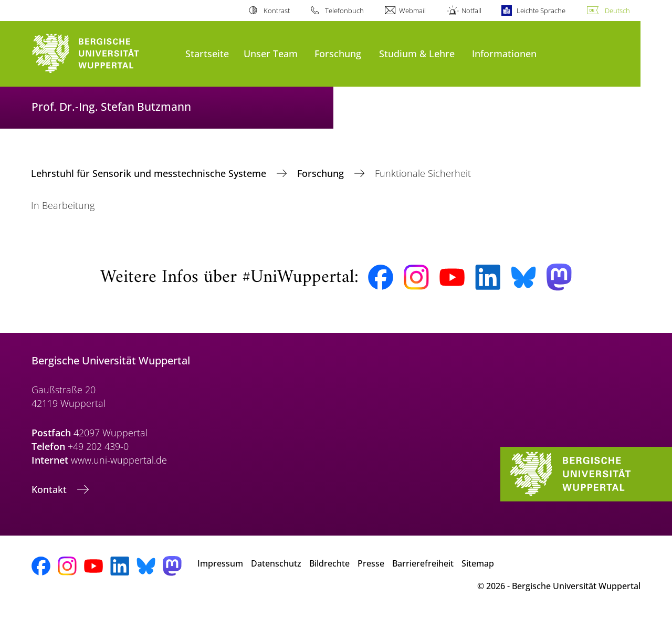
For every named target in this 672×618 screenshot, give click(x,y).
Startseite (207, 53)
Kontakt (50, 489)
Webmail (412, 11)
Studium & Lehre (417, 53)
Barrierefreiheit (423, 563)
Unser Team (271, 53)
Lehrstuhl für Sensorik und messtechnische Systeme (150, 173)
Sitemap (478, 563)
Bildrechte (329, 563)
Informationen (504, 53)
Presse (371, 563)
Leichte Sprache (541, 11)
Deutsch (617, 11)
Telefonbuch (344, 11)
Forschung (338, 53)
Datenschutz (276, 563)
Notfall (471, 11)
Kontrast (277, 11)
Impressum (220, 563)
